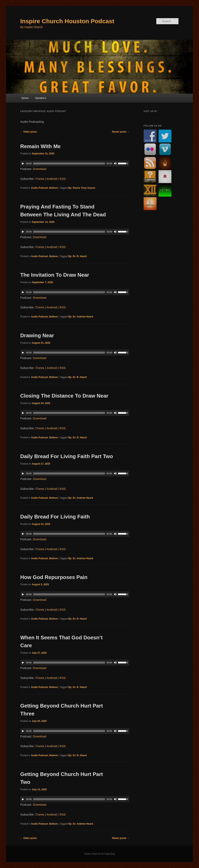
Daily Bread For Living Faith (55, 517)
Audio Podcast (39, 188)
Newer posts (121, 132)
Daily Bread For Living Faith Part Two (67, 456)
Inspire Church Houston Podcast (67, 21)
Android (52, 179)
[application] (75, 163)
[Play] (23, 163)
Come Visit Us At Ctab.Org (100, 854)
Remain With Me (41, 146)
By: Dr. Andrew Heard (81, 317)
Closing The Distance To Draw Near (64, 396)
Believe (54, 188)
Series (25, 98)
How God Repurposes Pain (54, 577)
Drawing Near (37, 335)
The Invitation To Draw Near (55, 275)
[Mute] (115, 163)
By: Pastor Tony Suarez (82, 188)
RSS (63, 179)
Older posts (29, 132)
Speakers (41, 98)
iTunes (40, 179)
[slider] (69, 163)
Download (40, 169)
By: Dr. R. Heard (77, 256)
